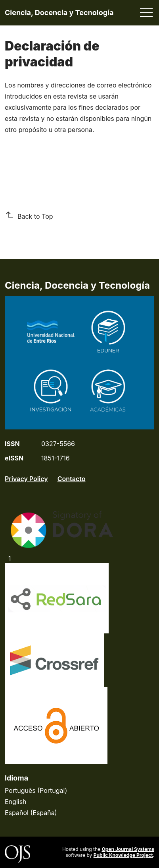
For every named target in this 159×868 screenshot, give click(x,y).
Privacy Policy (26, 479)
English (16, 802)
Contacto (72, 479)
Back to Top (29, 216)
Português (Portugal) (36, 790)
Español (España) (31, 813)
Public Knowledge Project (123, 855)
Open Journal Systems (128, 849)
